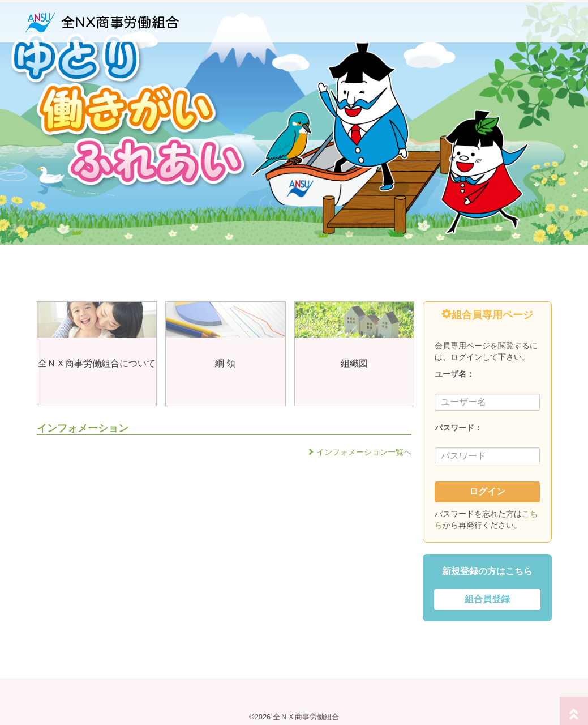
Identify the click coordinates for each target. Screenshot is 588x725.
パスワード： (458, 428)
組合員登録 (487, 599)
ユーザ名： (454, 374)
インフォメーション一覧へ (364, 452)
